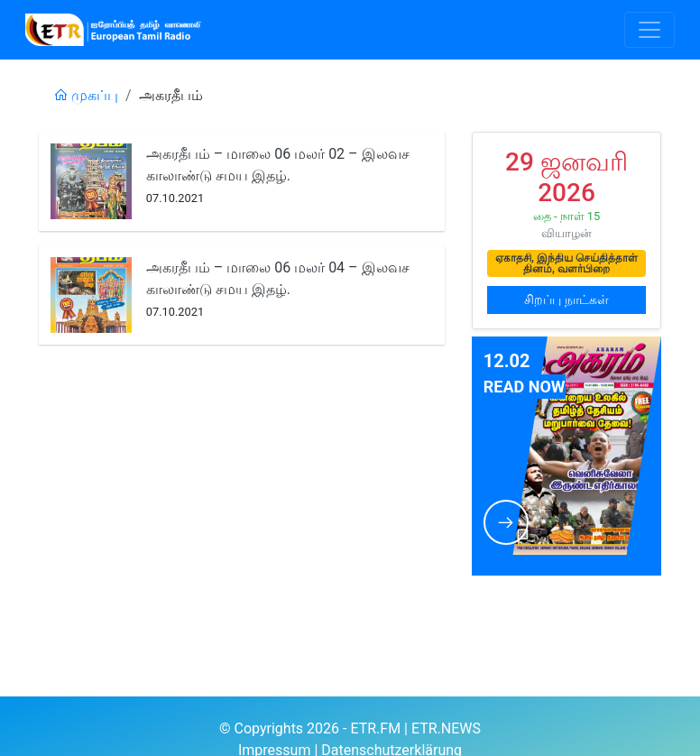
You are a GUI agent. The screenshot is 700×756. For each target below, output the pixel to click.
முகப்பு (86, 95)
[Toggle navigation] (649, 30)
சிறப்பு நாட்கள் (566, 300)
